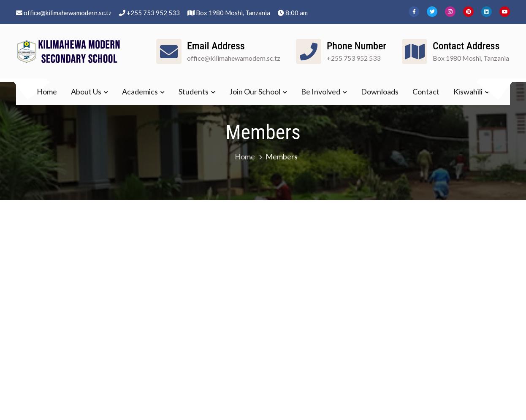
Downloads (380, 92)
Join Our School (255, 92)
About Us (86, 92)
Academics (140, 92)
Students (194, 92)
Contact (426, 92)
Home (47, 92)
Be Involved (321, 92)
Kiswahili (468, 92)
